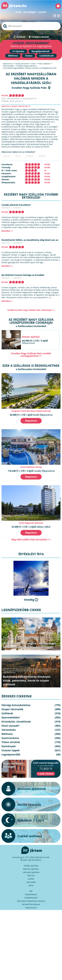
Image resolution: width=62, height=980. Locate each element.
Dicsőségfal (30, 12)
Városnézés (9, 730)
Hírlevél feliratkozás (31, 904)
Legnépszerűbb (30, 639)
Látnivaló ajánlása (31, 872)
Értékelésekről (31, 898)
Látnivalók (31, 882)
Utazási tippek (43, 671)
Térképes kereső (40, 37)
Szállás (31, 879)
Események (9, 746)
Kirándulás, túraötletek (12, 639)
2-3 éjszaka (18, 51)
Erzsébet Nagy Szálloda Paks (29, 88)
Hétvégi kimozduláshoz (32, 637)
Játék (18, 12)
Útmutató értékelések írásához (31, 901)
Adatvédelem (31, 894)
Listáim (42, 12)
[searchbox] (31, 26)
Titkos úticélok (11, 742)
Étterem (31, 876)
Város (31, 885)
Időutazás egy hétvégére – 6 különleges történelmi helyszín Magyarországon (29, 645)
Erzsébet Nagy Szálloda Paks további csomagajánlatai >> (31, 355)
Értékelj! (21, 37)
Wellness (13, 56)
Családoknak (47, 56)
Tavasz (29, 56)
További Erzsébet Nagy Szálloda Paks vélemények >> (31, 310)
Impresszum (31, 908)
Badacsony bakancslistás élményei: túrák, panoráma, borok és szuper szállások (27, 680)
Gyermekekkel (11, 717)
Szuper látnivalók (50, 637)
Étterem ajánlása (31, 869)
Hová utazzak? (30, 671)
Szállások (7, 713)
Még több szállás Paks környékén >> (31, 539)
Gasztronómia (10, 738)
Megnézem (31, 421)
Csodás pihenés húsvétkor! (16, 205)
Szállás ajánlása (31, 866)
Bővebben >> (7, 231)
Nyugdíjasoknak (40, 51)
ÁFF (31, 891)
